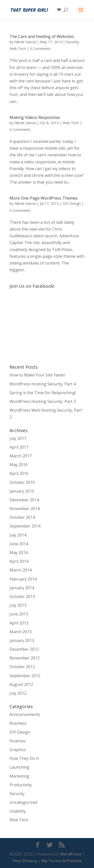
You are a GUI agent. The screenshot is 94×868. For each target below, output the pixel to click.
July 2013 (18, 605)
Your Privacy (25, 861)
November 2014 (25, 509)
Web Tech (18, 49)
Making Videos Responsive (35, 117)
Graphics (18, 750)
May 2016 (19, 465)
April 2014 (19, 561)
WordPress (71, 854)
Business (18, 723)
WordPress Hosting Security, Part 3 (43, 401)
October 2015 (22, 482)
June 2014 (19, 544)
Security (72, 42)
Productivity (21, 785)
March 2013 (21, 632)
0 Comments (40, 49)
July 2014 (18, 535)
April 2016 (19, 473)
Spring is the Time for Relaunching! (43, 393)
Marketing (19, 776)
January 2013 (22, 640)
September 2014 (25, 526)
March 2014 (21, 570)
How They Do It (24, 758)
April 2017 (19, 447)
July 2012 (18, 693)
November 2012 (25, 658)
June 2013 (19, 614)
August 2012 (21, 684)
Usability (18, 811)
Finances (18, 741)
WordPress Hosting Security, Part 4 (43, 384)
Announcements (25, 714)
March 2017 (21, 456)
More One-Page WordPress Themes (44, 198)
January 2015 (22, 491)
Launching (19, 767)
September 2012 (25, 676)
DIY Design (72, 203)
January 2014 (22, 588)
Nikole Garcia (25, 42)
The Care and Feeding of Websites (42, 36)
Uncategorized (23, 802)
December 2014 (24, 500)
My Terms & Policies (62, 861)
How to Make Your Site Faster (37, 375)
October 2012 (22, 667)
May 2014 (19, 553)
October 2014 (22, 517)
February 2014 (23, 579)
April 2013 (19, 623)
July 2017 (18, 438)
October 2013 (22, 596)
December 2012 (24, 649)
